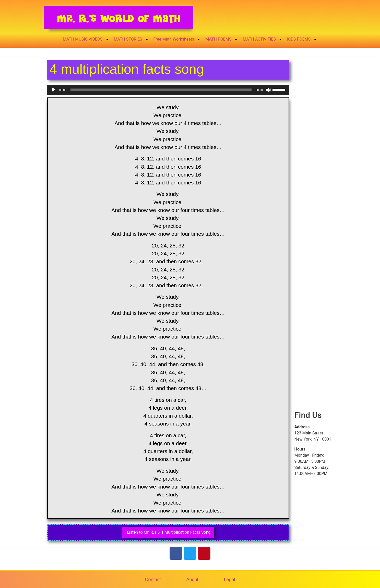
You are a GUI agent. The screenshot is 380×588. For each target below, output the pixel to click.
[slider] (161, 90)
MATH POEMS (222, 39)
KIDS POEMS (302, 39)
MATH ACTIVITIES (263, 39)
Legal (230, 580)
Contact (153, 580)
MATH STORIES (131, 39)
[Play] (54, 90)
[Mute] (268, 90)
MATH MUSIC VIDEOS (86, 39)
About (192, 580)
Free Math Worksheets (177, 39)
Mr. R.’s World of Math (119, 18)
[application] (168, 90)
